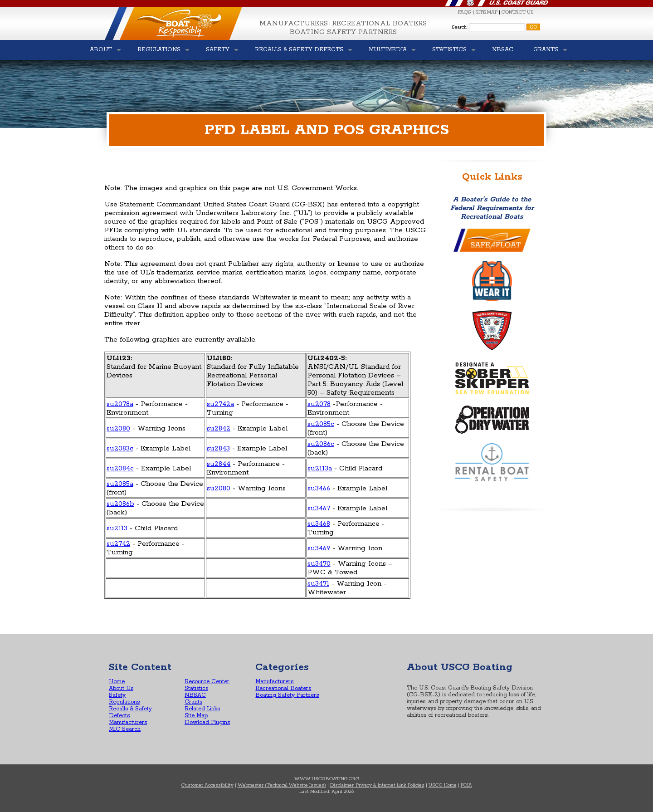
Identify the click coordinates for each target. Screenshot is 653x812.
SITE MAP (486, 12)
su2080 (118, 428)
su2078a (120, 404)
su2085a (120, 484)
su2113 (117, 528)
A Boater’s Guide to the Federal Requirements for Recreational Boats (492, 208)
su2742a (220, 404)
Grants (193, 702)
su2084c (120, 468)
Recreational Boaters (379, 23)
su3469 (319, 548)
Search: (460, 27)
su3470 (319, 564)
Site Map (196, 716)
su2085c (321, 424)
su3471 (318, 584)
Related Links (202, 709)
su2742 (118, 544)
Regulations (124, 702)
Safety (117, 695)
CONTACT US (518, 12)
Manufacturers (294, 23)
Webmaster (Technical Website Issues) (282, 785)
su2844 (219, 464)
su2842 (219, 428)
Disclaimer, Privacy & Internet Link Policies (377, 785)
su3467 (319, 508)
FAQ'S (465, 12)
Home (117, 682)
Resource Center (207, 682)
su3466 (319, 488)
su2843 (218, 448)
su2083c (120, 448)
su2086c (321, 444)
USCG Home (443, 785)
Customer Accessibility (207, 785)
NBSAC (195, 695)
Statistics (196, 688)
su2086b (120, 504)
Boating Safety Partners (343, 32)
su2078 (319, 404)
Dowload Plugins (207, 722)
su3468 (319, 524)
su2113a (320, 468)
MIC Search (125, 729)
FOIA (466, 785)
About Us (121, 688)
